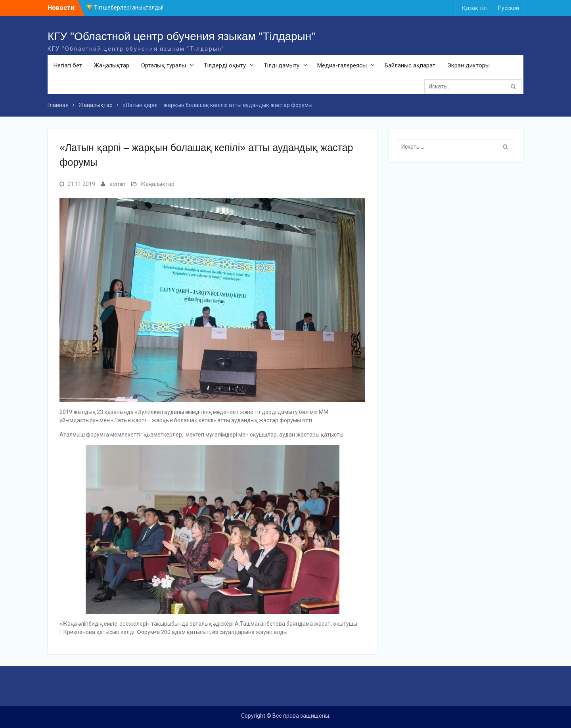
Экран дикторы (468, 65)
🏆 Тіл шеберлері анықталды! (125, 8)
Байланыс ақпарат (410, 65)
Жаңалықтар (112, 65)
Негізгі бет (68, 65)
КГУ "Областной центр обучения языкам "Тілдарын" (181, 36)
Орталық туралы (164, 65)
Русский (509, 8)
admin (117, 184)
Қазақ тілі (475, 8)
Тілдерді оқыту (225, 65)
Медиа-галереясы (342, 65)
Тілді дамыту (282, 65)
